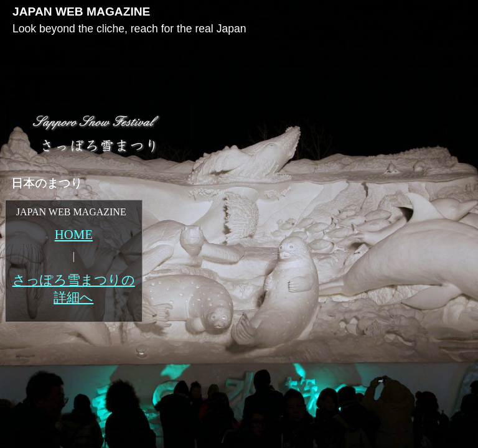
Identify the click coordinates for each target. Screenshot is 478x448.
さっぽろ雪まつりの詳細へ (74, 288)
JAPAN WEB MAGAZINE (81, 12)
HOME (74, 234)
